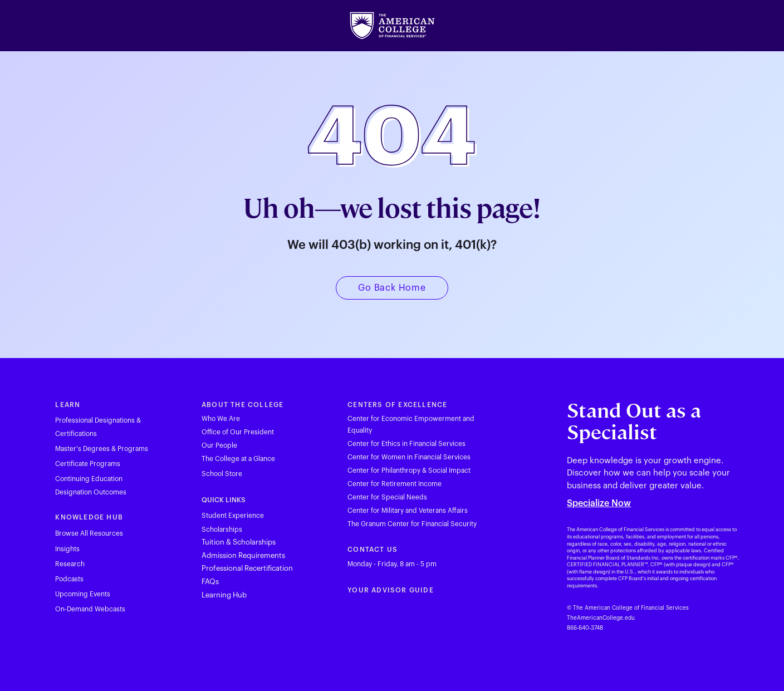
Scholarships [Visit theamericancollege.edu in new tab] (222, 530)
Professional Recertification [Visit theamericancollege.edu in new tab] (247, 568)
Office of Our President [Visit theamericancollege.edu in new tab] (238, 432)
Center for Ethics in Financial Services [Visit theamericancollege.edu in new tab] (406, 444)
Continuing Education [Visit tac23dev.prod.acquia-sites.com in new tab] (89, 479)
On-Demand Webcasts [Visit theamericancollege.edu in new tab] (90, 609)
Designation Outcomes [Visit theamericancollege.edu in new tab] (91, 492)
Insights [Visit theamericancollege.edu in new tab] (67, 549)
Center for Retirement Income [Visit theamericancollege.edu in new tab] (395, 484)
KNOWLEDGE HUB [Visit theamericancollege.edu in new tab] (89, 517)
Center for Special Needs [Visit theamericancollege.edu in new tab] (387, 497)
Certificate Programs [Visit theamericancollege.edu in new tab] (88, 464)
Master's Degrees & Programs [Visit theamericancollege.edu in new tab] (102, 449)
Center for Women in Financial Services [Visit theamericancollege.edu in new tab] (409, 457)
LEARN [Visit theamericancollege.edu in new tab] (68, 405)
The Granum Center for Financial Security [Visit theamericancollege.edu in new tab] (412, 524)
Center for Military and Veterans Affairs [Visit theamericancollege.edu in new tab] (408, 511)
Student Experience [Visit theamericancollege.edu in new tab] (233, 516)
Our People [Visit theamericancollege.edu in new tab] (219, 445)
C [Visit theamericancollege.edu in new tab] (350, 550)
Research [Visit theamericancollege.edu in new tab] (70, 564)
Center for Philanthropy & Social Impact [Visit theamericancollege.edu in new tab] (409, 471)
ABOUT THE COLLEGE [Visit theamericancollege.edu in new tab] (242, 405)
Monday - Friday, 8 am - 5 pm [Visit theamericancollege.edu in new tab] (392, 564)
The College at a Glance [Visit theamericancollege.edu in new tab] (238, 459)
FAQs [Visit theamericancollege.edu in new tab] (210, 582)
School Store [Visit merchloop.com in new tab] (222, 474)
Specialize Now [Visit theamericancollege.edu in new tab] (599, 503)
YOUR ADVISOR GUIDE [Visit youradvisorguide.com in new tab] (391, 590)
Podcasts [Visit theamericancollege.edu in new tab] (69, 579)
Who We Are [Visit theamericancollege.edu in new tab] (221, 419)
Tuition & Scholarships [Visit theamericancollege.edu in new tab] (239, 542)
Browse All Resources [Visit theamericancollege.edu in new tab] (89, 533)
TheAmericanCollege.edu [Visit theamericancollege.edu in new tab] (601, 618)
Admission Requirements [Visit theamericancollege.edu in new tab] (243, 555)
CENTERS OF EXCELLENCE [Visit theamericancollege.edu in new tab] (397, 405)
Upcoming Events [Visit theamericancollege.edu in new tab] (83, 594)
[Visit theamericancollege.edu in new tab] (392, 26)
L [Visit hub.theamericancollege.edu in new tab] (204, 595)
